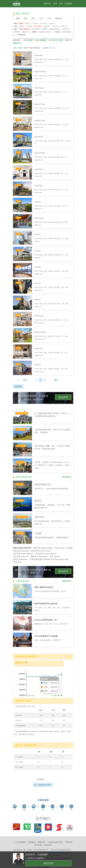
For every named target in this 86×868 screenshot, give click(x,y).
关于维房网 (21, 842)
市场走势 (48, 845)
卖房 (61, 4)
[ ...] (45, 32)
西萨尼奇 (25, 32)
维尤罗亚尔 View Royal (41, 551)
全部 (18, 18)
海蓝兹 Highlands (20, 559)
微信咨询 (63, 397)
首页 (25, 380)
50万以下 (28, 23)
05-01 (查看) (19, 762)
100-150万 (44, 23)
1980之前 (64, 26)
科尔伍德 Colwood (21, 556)
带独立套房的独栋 (57, 462)
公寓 (41, 18)
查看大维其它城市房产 (22, 548)
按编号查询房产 (43, 785)
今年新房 (29, 26)
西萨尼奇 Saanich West (43, 548)
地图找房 (59, 18)
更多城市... (18, 562)
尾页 (56, 380)
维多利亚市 (37, 29)
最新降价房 (41, 465)
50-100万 (35, 23)
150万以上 (52, 23)
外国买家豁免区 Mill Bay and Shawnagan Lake (49, 559)
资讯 (55, 4)
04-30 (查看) (19, 767)
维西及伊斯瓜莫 (54, 29)
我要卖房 (41, 842)
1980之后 (55, 26)
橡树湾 (45, 29)
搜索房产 (48, 4)
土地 (49, 18)
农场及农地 (59, 465)
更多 (69, 656)
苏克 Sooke (55, 556)
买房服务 (68, 4)
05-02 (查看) (19, 757)
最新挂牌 (45, 462)
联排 (33, 18)
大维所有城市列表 (55, 842)
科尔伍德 (47, 32)
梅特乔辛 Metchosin (39, 556)
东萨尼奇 (17, 32)
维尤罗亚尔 (66, 29)
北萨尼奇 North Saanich (23, 554)
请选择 (21, 26)
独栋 (26, 18)
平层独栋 (50, 465)
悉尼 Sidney (60, 548)
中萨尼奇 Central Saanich (46, 554)
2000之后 (46, 26)
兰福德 (41, 32)
